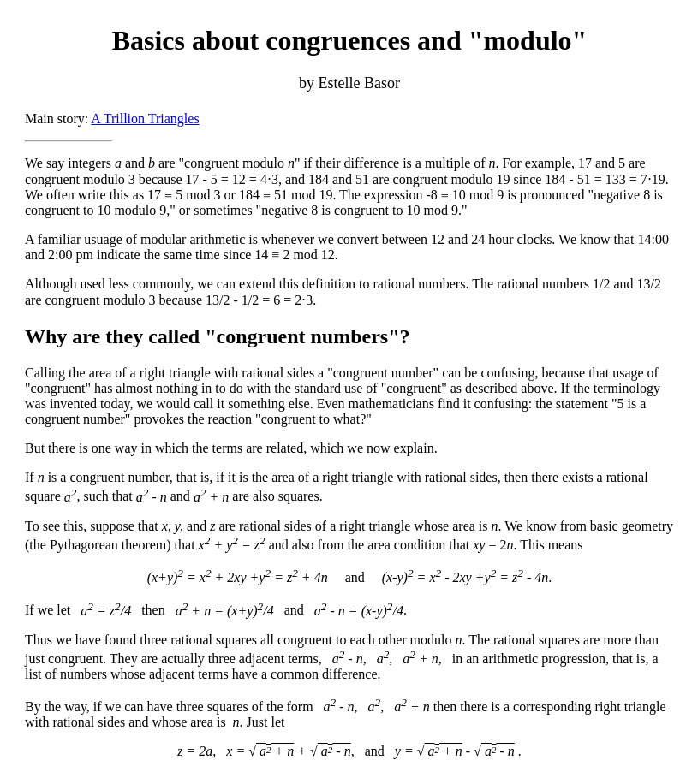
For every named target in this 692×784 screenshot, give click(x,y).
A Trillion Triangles (145, 119)
